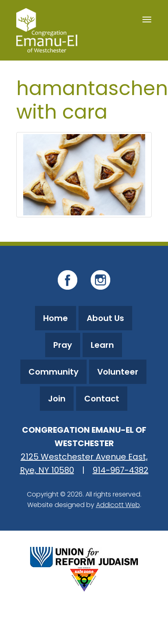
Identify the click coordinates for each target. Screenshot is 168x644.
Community (53, 372)
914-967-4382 (121, 470)
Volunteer (118, 372)
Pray (63, 345)
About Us (105, 318)
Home (56, 318)
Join (57, 399)
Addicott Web (118, 505)
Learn (102, 345)
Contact (102, 399)
